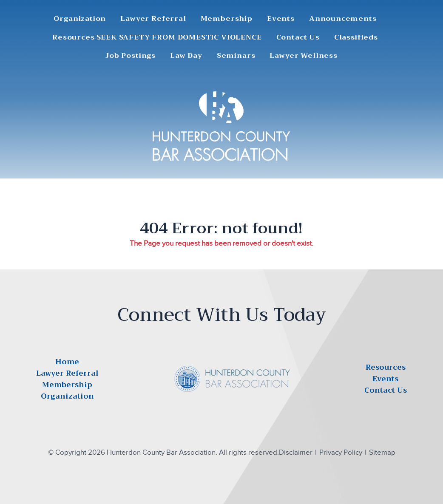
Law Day (186, 56)
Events (281, 19)
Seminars (236, 56)
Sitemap (382, 452)
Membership (227, 19)
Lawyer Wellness (303, 56)
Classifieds (356, 38)
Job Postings (131, 56)
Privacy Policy (341, 452)
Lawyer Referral (153, 19)
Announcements (343, 19)
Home (67, 362)
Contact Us (298, 38)
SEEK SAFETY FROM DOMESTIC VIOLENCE (179, 38)
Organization (80, 19)
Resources (73, 38)
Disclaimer (296, 452)
